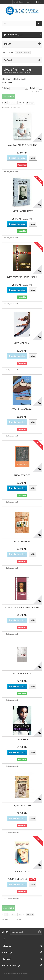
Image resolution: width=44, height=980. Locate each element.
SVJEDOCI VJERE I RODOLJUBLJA (22, 277)
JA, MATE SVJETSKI (22, 806)
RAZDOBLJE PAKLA (22, 673)
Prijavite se (38, 2)
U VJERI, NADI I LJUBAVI (22, 211)
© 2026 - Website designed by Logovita (15, 974)
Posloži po (5, 88)
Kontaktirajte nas (18, 2)
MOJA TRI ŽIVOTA (22, 541)
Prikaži (33, 88)
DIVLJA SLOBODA (22, 872)
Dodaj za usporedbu (13, 172)
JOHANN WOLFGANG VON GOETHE (22, 607)
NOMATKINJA (22, 739)
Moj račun (6, 959)
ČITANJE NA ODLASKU (22, 409)
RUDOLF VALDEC (22, 475)
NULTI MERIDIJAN (22, 343)
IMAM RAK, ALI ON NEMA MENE (22, 145)
